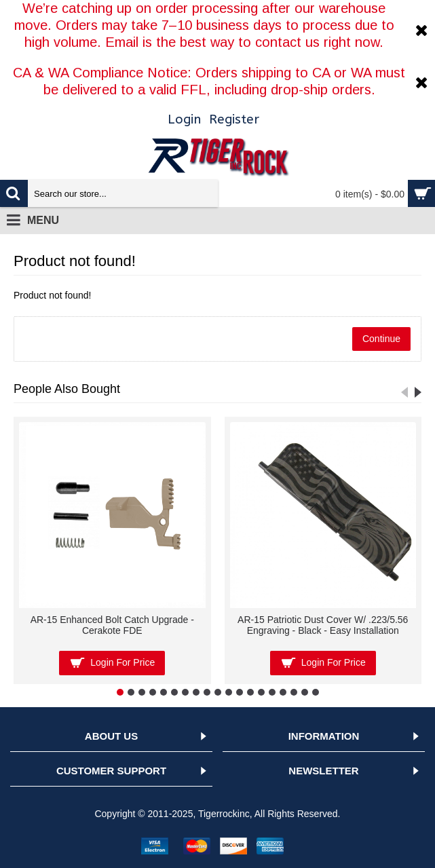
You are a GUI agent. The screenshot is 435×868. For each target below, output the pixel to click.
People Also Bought (67, 389)
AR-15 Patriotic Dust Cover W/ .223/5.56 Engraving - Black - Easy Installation (323, 625)
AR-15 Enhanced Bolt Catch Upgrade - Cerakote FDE (112, 625)
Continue (381, 339)
